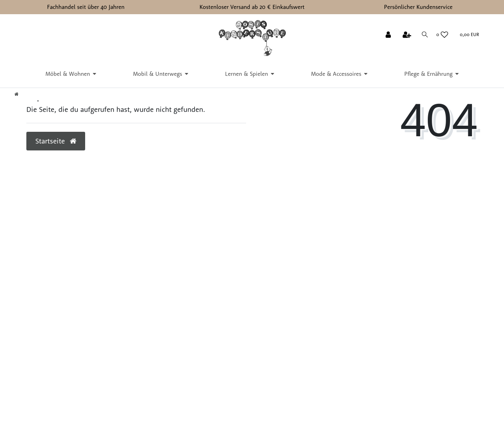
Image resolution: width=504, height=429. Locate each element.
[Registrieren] (406, 35)
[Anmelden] (388, 35)
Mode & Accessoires (336, 74)
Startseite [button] (56, 141)
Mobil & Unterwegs (158, 74)
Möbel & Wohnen (68, 74)
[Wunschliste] (442, 35)
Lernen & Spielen (247, 74)
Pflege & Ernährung (428, 74)
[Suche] (424, 35)
